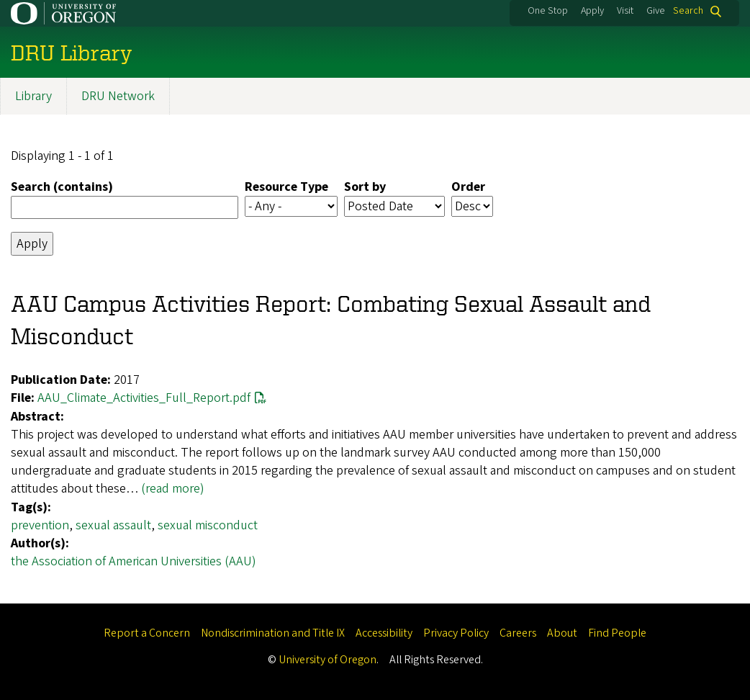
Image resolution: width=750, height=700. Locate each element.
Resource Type (286, 187)
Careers (518, 633)
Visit (625, 11)
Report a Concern (147, 633)
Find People (617, 633)
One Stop (548, 11)
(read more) (173, 489)
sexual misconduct (208, 525)
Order (468, 187)
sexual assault (113, 525)
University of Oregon (327, 660)
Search (688, 11)
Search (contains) (62, 187)
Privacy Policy (456, 633)
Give (656, 11)
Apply (592, 11)
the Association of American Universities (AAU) (134, 561)
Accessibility (384, 633)
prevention (40, 525)
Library (33, 96)
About (562, 633)
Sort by (365, 187)
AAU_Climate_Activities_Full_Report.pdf (144, 399)
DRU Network (118, 96)
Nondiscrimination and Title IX (273, 633)
